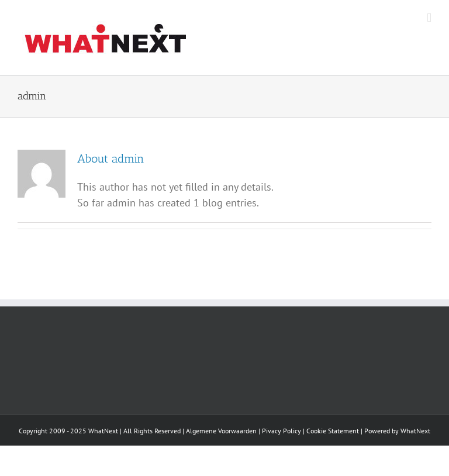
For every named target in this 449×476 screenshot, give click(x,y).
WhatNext (415, 431)
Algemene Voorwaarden (221, 431)
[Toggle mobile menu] (429, 18)
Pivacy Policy (282, 431)
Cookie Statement (333, 431)
